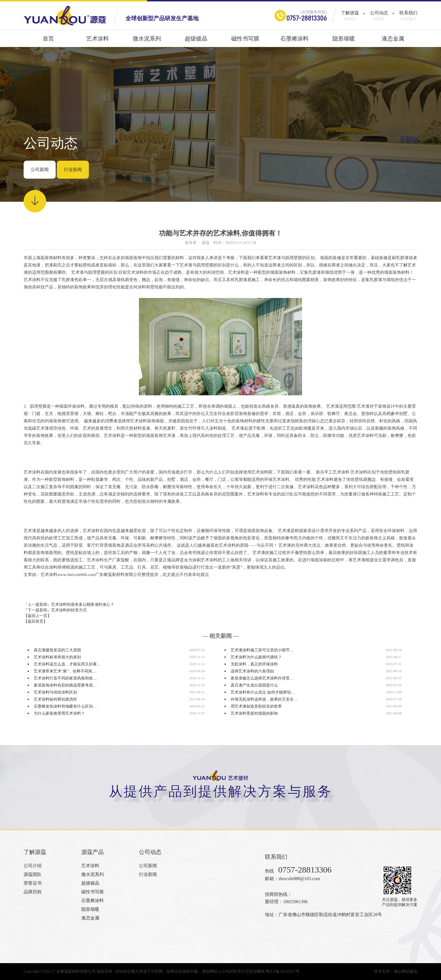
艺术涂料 (98, 41)
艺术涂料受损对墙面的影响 (254, 713)
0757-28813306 (307, 18)
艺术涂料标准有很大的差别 (57, 657)
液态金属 (393, 41)
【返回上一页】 (37, 616)
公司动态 (379, 16)
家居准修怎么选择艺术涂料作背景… (262, 678)
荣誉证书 (33, 883)
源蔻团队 (33, 874)
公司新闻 (40, 170)
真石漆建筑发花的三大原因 (57, 650)
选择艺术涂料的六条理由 (252, 671)
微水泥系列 (147, 41)
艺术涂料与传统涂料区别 (55, 692)
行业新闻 (73, 170)
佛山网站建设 (406, 971)
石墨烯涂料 (294, 41)
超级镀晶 (196, 41)
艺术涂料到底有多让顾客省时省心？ (83, 605)
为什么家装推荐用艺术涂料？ (59, 713)
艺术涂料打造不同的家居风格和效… (65, 678)
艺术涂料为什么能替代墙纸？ (256, 657)
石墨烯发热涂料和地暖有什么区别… (65, 706)
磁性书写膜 (245, 41)
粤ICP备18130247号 (283, 971)
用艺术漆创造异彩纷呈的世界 (256, 706)
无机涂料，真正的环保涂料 (254, 664)
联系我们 (408, 16)
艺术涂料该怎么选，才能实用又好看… (67, 664)
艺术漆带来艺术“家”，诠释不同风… (65, 671)
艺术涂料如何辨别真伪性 (55, 699)
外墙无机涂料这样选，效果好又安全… (264, 699)
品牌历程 (33, 892)
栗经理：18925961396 (286, 902)
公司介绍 (33, 866)
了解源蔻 (350, 16)
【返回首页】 (35, 621)
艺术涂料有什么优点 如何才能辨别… (263, 692)
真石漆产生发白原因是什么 (254, 685)
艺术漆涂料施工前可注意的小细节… (262, 650)
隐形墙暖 (344, 41)
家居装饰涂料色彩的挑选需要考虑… (65, 685)
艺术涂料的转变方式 (69, 610)
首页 (48, 41)
